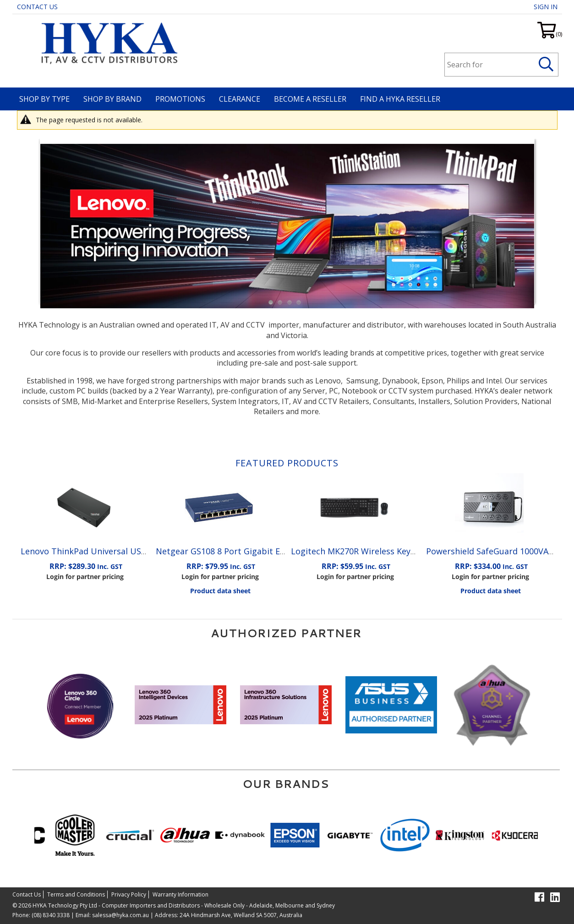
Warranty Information (180, 894)
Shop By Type (44, 99)
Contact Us (37, 7)
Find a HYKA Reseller (400, 99)
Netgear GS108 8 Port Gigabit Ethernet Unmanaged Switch (272, 551)
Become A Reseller (310, 99)
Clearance (240, 99)
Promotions (180, 99)
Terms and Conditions (76, 894)
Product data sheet (220, 591)
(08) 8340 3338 (51, 915)
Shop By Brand (112, 99)
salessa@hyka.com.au (120, 915)
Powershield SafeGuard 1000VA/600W (500, 551)
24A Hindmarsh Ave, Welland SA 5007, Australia (240, 915)
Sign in (546, 7)
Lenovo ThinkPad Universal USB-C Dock (98, 551)
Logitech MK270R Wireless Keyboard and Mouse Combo (401, 551)
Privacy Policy (129, 894)
